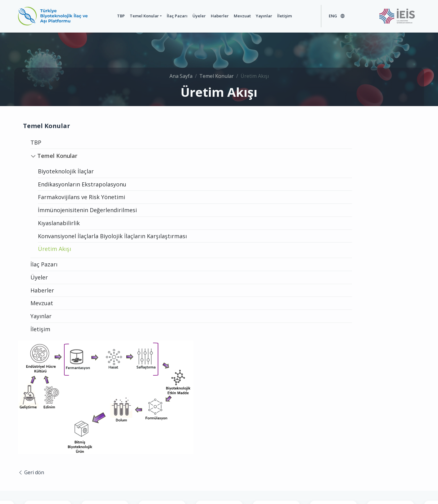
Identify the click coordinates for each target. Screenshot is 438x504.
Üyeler (190, 16)
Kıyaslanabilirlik (59, 223)
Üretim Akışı (54, 256)
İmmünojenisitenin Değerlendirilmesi (87, 210)
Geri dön (168, 253)
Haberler (210, 16)
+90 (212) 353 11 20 (245, 448)
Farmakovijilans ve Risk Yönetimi (81, 197)
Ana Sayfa (181, 72)
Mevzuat (233, 16)
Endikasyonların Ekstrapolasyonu (82, 184)
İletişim (275, 16)
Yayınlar (255, 16)
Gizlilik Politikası (240, 488)
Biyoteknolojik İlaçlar (66, 171)
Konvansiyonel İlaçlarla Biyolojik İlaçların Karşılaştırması (80, 240)
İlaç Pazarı (168, 16)
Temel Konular (135, 16)
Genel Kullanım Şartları (187, 488)
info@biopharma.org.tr (298, 448)
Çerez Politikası (284, 488)
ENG (332, 16)
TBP (111, 16)
